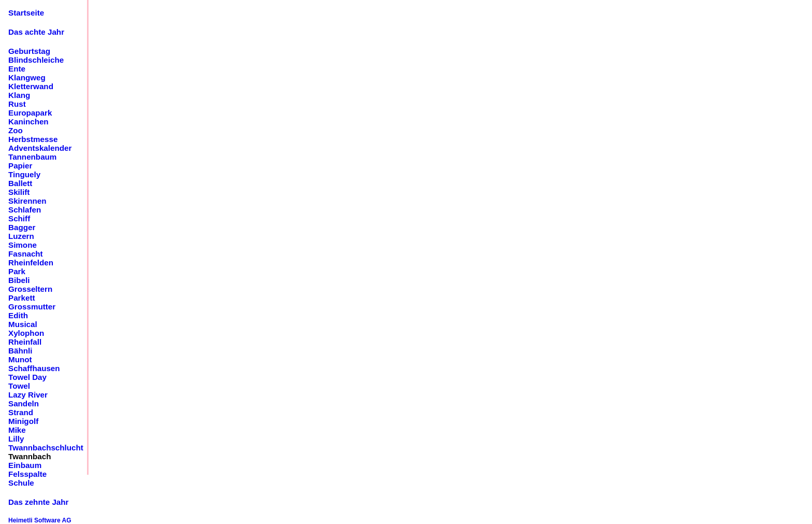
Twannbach (30, 456)
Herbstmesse (33, 139)
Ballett (20, 183)
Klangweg (27, 77)
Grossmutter (32, 307)
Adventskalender (40, 148)
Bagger (22, 227)
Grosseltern (30, 289)
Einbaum (25, 465)
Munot (20, 359)
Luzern (21, 236)
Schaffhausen (34, 368)
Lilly (16, 439)
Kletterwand (31, 86)
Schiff (19, 218)
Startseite (26, 13)
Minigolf (23, 421)
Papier (20, 166)
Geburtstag (29, 51)
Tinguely (24, 174)
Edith (18, 315)
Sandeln (24, 403)
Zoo (16, 130)
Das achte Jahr (36, 32)
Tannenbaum (32, 157)
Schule (21, 483)
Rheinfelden (31, 263)
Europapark (30, 113)
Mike (17, 430)
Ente (17, 69)
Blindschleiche (36, 60)
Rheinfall (25, 342)
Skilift (19, 192)
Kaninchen (28, 122)
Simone (23, 245)
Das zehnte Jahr (38, 502)
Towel (19, 386)
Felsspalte (27, 474)
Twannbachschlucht (46, 448)
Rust (17, 104)
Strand (21, 412)
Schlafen (25, 210)
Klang (19, 95)
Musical (23, 324)
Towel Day (27, 377)
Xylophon (26, 333)
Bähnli (20, 351)
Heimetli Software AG (40, 520)
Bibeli (19, 280)
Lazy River (28, 395)
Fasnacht (26, 254)
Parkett (22, 298)
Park (17, 271)
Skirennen (27, 201)
